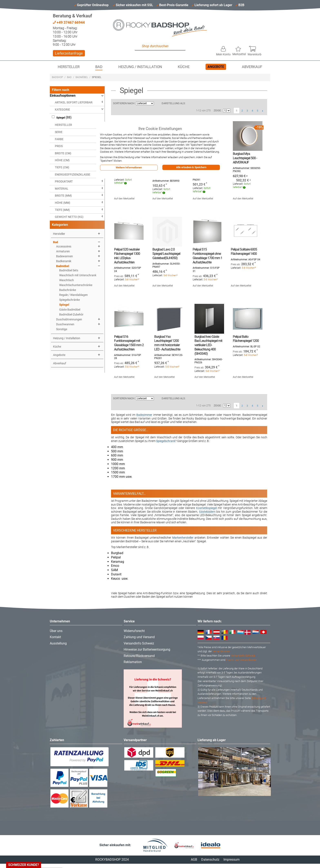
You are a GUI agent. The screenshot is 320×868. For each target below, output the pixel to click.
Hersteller (69, 67)
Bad (99, 67)
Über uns (56, 631)
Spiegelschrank (166, 441)
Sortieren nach (124, 103)
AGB (194, 860)
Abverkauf (252, 67)
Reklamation (133, 662)
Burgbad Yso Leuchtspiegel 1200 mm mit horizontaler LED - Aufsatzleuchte (167, 343)
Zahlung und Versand (139, 637)
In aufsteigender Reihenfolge (158, 103)
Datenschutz (210, 860)
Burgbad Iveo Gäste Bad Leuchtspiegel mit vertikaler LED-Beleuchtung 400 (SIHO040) (208, 345)
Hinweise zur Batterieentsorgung (147, 649)
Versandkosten (221, 651)
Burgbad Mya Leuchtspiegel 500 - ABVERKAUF (245, 158)
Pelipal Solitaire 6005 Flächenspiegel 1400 (244, 252)
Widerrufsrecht (134, 631)
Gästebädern (207, 512)
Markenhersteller (183, 538)
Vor (263, 111)
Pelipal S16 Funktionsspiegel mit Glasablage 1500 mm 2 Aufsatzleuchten (129, 343)
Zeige (217, 110)
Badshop (57, 77)
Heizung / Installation (140, 67)
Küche (184, 67)
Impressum (232, 860)
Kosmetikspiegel (207, 508)
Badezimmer (144, 415)
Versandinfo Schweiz (139, 643)
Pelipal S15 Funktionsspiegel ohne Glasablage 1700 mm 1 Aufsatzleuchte (207, 256)
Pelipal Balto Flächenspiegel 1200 (246, 339)
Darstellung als (173, 103)
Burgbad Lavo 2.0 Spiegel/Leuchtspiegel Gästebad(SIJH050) (166, 254)
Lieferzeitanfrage (69, 53)
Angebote (216, 67)
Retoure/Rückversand (139, 656)
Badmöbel (82, 77)
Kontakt (55, 637)
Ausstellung (58, 643)
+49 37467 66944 (69, 22)
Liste (197, 103)
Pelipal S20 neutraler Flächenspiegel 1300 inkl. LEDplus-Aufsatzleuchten (127, 256)
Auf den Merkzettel (124, 199)
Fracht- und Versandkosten (241, 660)
